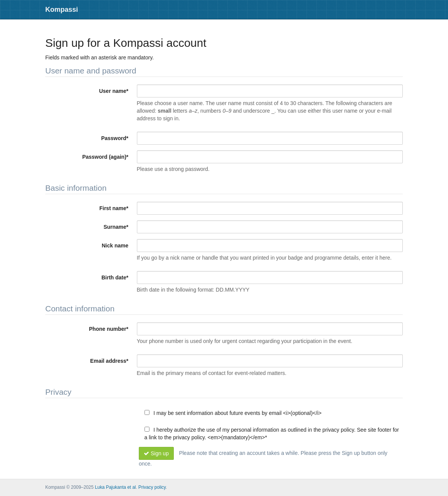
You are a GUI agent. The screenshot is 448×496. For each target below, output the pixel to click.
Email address (109, 361)
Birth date (115, 278)
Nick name (115, 246)
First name (114, 208)
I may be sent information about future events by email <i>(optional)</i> (233, 413)
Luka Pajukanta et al (115, 487)
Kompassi (62, 10)
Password (115, 138)
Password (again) (105, 157)
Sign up (156, 453)
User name (114, 91)
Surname (116, 227)
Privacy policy (152, 487)
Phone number (109, 329)
